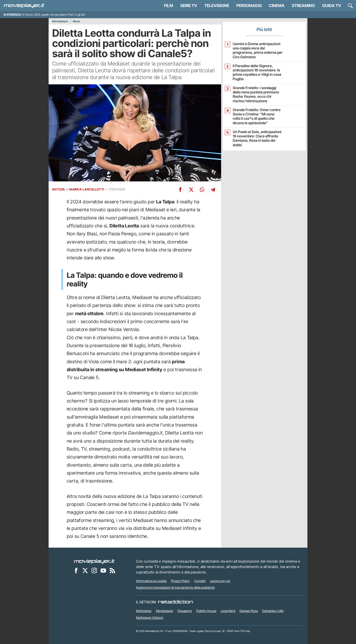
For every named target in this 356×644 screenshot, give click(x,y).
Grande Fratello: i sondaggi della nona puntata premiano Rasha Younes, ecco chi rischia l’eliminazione (256, 94)
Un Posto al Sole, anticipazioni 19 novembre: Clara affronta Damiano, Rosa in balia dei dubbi (257, 138)
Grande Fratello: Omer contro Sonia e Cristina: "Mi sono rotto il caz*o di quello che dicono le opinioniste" (257, 116)
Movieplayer (60, 21)
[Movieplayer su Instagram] (94, 571)
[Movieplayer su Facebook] (76, 571)
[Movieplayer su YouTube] (103, 571)
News (76, 21)
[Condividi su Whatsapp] (202, 190)
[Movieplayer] (94, 561)
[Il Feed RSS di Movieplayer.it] (112, 571)
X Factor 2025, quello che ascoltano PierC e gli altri (54, 15)
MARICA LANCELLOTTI (87, 189)
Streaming (303, 6)
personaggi (249, 6)
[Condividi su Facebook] (180, 190)
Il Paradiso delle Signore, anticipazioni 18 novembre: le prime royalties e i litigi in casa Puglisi (257, 72)
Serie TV (189, 6)
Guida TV (332, 6)
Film (168, 6)
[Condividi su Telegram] (213, 190)
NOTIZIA (59, 189)
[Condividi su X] (191, 190)
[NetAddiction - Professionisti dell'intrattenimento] (176, 602)
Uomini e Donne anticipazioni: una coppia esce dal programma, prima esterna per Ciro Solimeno (258, 50)
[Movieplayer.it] (24, 6)
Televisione (217, 6)
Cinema (277, 6)
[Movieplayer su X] (85, 571)
